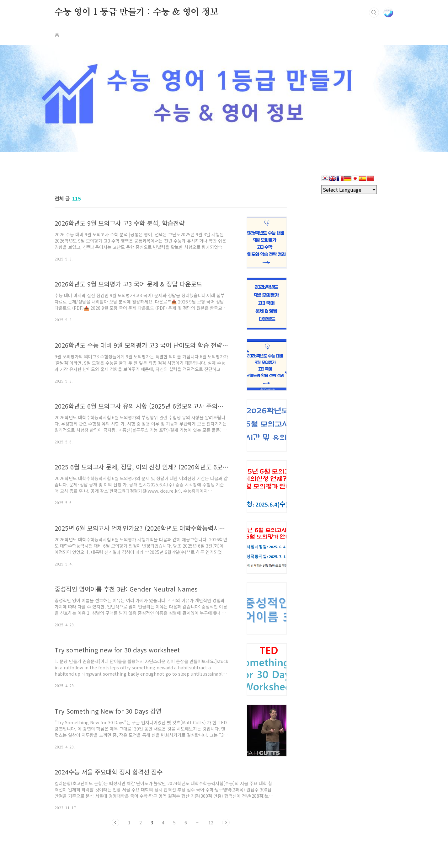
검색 (374, 13)
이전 (115, 822)
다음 (226, 822)
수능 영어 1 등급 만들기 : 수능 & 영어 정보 (137, 12)
